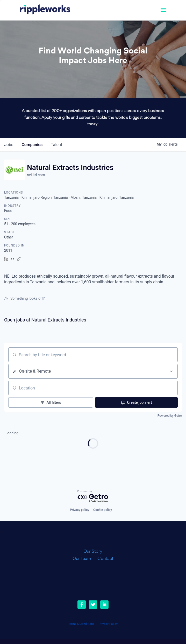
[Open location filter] (171, 388)
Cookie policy (103, 510)
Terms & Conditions (81, 624)
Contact (105, 559)
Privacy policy (80, 510)
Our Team (84, 559)
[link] (45, 10)
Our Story (93, 552)
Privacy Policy (108, 624)
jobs (9, 145)
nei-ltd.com (36, 175)
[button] (163, 13)
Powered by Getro (170, 416)
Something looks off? (24, 298)
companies (32, 145)
